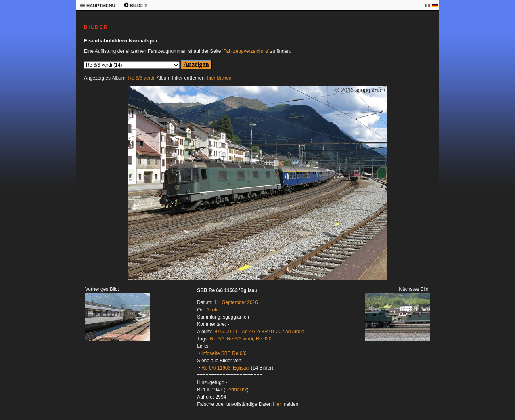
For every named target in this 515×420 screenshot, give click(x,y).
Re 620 (264, 339)
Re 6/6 (217, 339)
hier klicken (220, 78)
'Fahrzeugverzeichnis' (246, 51)
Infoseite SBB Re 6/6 (224, 353)
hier (277, 404)
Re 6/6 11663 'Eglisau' (225, 368)
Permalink (236, 390)
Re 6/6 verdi (141, 78)
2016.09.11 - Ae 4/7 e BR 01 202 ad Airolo (259, 332)
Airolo (212, 310)
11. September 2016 (236, 302)
